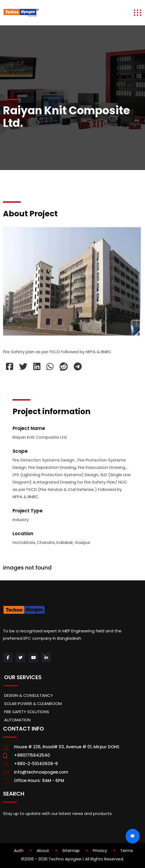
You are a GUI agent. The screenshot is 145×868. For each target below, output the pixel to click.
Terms (127, 850)
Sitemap (71, 850)
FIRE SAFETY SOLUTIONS (27, 712)
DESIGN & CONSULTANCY (29, 695)
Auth (19, 850)
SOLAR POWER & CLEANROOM (33, 704)
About (43, 850)
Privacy (100, 850)
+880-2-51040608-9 (36, 764)
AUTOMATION (17, 720)
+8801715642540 (32, 755)
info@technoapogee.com (41, 772)
